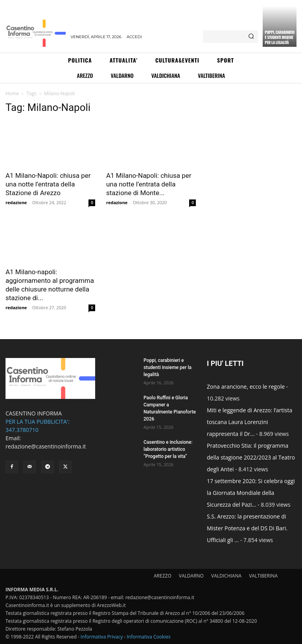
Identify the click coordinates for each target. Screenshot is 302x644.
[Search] (251, 37)
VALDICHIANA (226, 576)
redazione (16, 202)
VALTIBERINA (263, 576)
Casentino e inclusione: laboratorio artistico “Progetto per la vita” (168, 449)
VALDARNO (191, 576)
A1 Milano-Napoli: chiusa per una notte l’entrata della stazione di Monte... (149, 184)
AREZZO (163, 576)
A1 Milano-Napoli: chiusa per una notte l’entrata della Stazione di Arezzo (48, 184)
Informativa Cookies (149, 637)
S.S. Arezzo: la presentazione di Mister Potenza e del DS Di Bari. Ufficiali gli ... (247, 528)
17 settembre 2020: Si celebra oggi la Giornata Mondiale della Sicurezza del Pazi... (251, 493)
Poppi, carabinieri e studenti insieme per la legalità (280, 37)
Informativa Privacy (102, 637)
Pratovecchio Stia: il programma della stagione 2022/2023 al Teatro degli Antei (251, 457)
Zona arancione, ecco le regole (246, 387)
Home (12, 93)
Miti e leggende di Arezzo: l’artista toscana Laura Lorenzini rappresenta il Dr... (250, 422)
